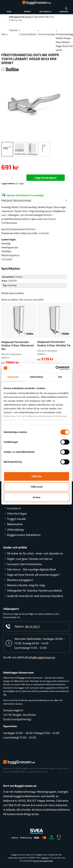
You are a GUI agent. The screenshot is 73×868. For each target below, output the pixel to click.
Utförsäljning (15, 529)
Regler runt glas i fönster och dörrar (30, 559)
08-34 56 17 (28, 17)
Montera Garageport (20, 580)
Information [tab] (37, 377)
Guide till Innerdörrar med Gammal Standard (35, 596)
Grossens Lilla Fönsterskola (24, 564)
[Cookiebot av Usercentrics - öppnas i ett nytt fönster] (55, 368)
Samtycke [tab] (13, 377)
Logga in (45, 858)
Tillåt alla (37, 476)
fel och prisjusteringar (43, 861)
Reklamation (15, 524)
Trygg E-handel (16, 519)
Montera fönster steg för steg (26, 585)
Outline (19, 277)
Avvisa (37, 497)
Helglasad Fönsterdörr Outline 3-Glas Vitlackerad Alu (17, 345)
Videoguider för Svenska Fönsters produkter (35, 590)
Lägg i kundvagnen (45, 178)
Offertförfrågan (17, 513)
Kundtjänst (14, 508)
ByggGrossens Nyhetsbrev (24, 535)
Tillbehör (14, 30)
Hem (4, 34)
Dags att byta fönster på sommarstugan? (33, 575)
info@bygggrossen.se (42, 657)
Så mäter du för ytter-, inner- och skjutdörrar (35, 553)
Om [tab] (60, 377)
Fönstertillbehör (28, 34)
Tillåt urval (36, 487)
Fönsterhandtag (46, 34)
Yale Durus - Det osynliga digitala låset (31, 569)
